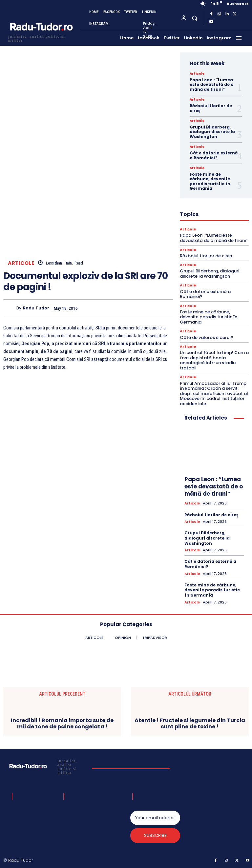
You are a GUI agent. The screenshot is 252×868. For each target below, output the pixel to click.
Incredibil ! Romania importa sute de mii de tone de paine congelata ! (62, 723)
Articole (21, 263)
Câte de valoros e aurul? (207, 337)
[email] (155, 818)
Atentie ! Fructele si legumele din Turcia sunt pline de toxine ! (190, 723)
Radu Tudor (36, 308)
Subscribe (155, 835)
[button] (194, 18)
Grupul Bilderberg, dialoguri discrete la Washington (212, 132)
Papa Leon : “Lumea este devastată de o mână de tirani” (212, 85)
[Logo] (41, 38)
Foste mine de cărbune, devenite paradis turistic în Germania (210, 181)
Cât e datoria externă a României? (214, 155)
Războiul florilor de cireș (211, 108)
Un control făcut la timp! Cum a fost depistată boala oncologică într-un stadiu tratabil (214, 360)
